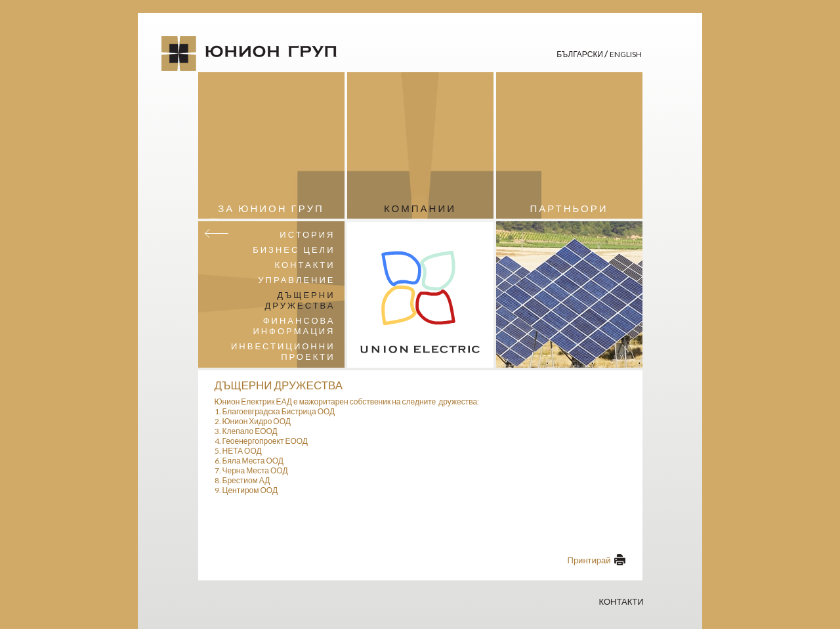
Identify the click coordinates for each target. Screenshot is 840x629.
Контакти (305, 265)
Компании (420, 208)
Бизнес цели (294, 249)
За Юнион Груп (271, 208)
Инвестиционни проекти (283, 351)
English (626, 54)
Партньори (569, 208)
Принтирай (589, 560)
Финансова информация (294, 326)
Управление (296, 280)
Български (580, 54)
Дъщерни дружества (300, 300)
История (307, 234)
